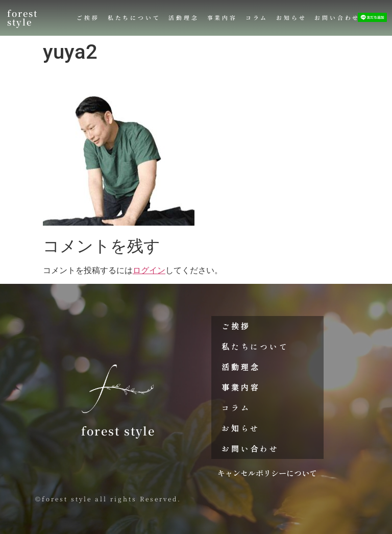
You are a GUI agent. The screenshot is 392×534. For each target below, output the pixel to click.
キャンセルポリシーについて (267, 473)
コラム (257, 18)
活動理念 (183, 18)
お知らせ (291, 18)
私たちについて (134, 18)
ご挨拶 (88, 18)
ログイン (149, 270)
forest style (22, 18)
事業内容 (222, 18)
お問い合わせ (337, 18)
